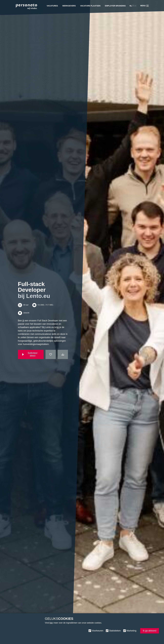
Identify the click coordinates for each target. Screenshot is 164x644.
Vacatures (52, 6)
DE (135, 6)
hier (51, 623)
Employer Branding (115, 6)
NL (131, 6)
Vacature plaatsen (90, 6)
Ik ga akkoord (150, 631)
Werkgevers (69, 6)
